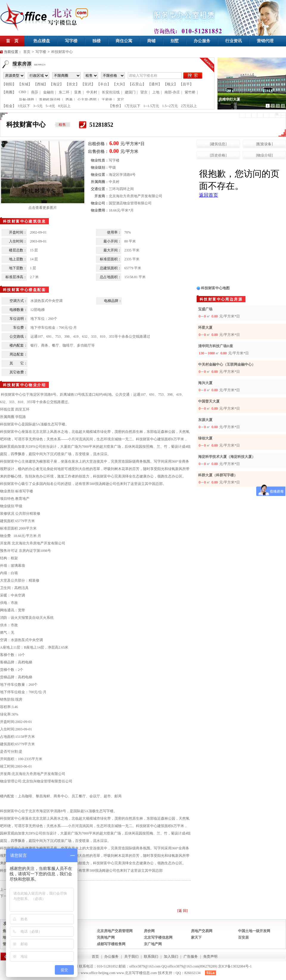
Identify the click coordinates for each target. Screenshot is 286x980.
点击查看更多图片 (43, 208)
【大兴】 (119, 84)
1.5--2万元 (170, 106)
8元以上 (64, 106)
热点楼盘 (42, 41)
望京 (144, 92)
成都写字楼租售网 (111, 944)
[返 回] (182, 911)
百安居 (243, 937)
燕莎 (35, 92)
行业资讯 (234, 41)
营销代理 (265, 41)
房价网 (149, 931)
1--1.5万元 (151, 106)
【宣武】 (88, 84)
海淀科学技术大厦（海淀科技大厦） (227, 457)
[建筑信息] (218, 144)
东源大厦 (205, 420)
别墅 (175, 41)
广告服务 (191, 956)
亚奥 (78, 92)
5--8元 (50, 106)
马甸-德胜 (27, 100)
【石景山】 (137, 84)
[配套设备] (265, 144)
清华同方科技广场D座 (216, 346)
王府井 (107, 100)
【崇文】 (72, 84)
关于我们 (131, 956)
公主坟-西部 (87, 100)
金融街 (49, 92)
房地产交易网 (202, 931)
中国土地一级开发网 (254, 931)
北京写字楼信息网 (158, 937)
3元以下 (24, 106)
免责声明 (210, 956)
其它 (121, 100)
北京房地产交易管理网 (115, 931)
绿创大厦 (205, 438)
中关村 (92, 92)
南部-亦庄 (172, 92)
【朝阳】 (9, 84)
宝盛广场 (205, 309)
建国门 (130, 92)
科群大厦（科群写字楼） (218, 475)
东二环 (64, 92)
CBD (22, 92)
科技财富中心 (62, 52)
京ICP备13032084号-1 (235, 966)
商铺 (151, 41)
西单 (69, 100)
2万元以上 (189, 106)
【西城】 (41, 84)
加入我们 (171, 956)
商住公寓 (124, 41)
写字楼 (71, 41)
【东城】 (25, 84)
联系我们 (151, 956)
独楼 (97, 41)
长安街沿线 (111, 92)
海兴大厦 (205, 383)
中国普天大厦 (209, 401)
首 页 (12, 41)
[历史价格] (218, 155)
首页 (27, 52)
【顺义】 (170, 84)
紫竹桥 (190, 92)
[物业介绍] (265, 155)
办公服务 (202, 41)
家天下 (196, 937)
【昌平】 (186, 84)
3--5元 (38, 106)
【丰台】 (104, 84)
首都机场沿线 (50, 100)
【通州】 (155, 84)
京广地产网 (153, 944)
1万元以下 (132, 106)
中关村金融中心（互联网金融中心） (227, 364)
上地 (156, 92)
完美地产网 (106, 937)
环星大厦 (205, 328)
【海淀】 (56, 84)
